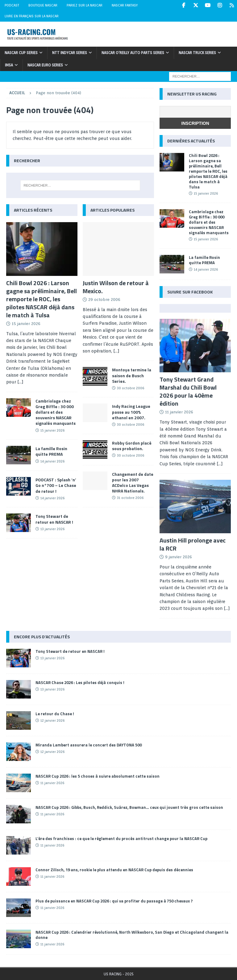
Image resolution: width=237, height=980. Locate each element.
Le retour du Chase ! (55, 714)
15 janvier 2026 (26, 324)
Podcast (12, 5)
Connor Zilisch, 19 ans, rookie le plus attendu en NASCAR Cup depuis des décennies (114, 870)
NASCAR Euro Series (45, 65)
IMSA (9, 65)
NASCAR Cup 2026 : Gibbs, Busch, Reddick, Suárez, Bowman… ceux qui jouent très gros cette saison (129, 807)
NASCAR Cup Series (21, 53)
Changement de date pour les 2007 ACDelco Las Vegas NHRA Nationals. (133, 483)
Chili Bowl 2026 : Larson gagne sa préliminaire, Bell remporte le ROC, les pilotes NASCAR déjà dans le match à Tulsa (42, 299)
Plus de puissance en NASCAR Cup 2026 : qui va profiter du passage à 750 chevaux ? (114, 901)
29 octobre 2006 (104, 300)
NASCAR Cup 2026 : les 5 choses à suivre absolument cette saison (98, 776)
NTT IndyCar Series (70, 53)
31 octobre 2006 (130, 498)
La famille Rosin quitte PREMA (51, 451)
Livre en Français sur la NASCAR (32, 16)
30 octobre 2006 (131, 388)
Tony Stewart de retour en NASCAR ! (54, 519)
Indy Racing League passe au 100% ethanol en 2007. (131, 412)
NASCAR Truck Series (197, 53)
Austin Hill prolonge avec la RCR (193, 544)
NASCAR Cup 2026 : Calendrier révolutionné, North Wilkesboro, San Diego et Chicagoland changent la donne (132, 935)
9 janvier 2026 (179, 557)
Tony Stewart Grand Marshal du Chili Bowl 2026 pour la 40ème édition (188, 391)
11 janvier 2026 (179, 412)
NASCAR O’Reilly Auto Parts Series (133, 53)
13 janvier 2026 (52, 529)
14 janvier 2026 (52, 461)
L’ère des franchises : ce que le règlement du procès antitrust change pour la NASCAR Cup (121, 838)
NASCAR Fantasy (125, 5)
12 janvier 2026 (52, 720)
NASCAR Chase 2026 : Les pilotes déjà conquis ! (80, 682)
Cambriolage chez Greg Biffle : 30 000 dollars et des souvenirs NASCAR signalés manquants (56, 412)
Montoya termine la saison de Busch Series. (132, 375)
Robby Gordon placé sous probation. (132, 446)
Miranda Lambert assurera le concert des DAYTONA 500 (89, 745)
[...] (20, 382)
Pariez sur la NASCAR (85, 5)
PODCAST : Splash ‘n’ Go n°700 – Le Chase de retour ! (56, 485)
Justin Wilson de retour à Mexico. (116, 287)
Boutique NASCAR (43, 5)
